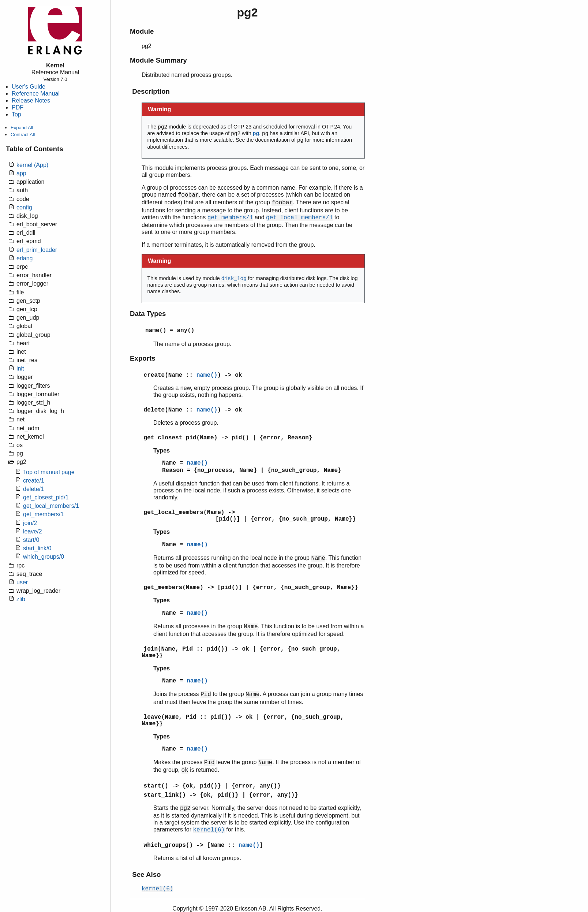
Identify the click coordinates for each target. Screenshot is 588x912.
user (22, 582)
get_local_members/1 (51, 506)
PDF (18, 107)
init (20, 368)
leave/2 (33, 531)
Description (151, 91)
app (21, 173)
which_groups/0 (44, 557)
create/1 (34, 481)
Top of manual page (49, 472)
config (24, 207)
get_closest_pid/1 (46, 497)
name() (156, 331)
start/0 (31, 540)
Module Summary (158, 60)
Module (142, 31)
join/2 (30, 523)
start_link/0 (37, 548)
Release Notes (31, 100)
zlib (21, 599)
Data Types (148, 314)
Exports (143, 358)
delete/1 (33, 489)
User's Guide (29, 87)
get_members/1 (43, 514)
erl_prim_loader (37, 250)
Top (16, 114)
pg (256, 134)
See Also (146, 874)
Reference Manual (36, 94)
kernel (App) (32, 165)
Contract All (23, 135)
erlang (25, 258)
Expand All (22, 128)
